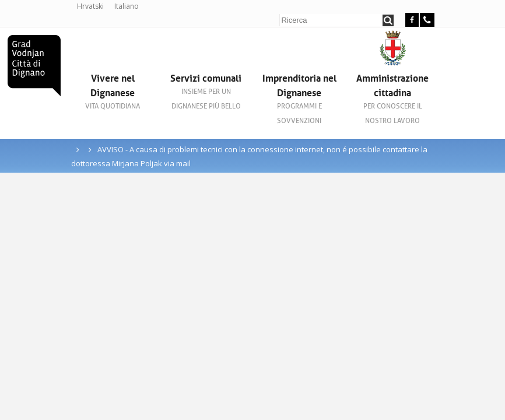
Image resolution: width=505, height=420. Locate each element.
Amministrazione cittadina (392, 99)
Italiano (127, 6)
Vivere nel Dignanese (113, 92)
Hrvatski (90, 6)
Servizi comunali (206, 92)
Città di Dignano (34, 66)
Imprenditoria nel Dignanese (299, 99)
